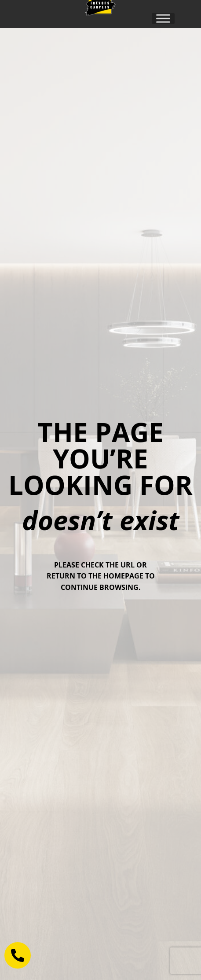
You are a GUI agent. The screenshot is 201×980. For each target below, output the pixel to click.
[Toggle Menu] (163, 18)
